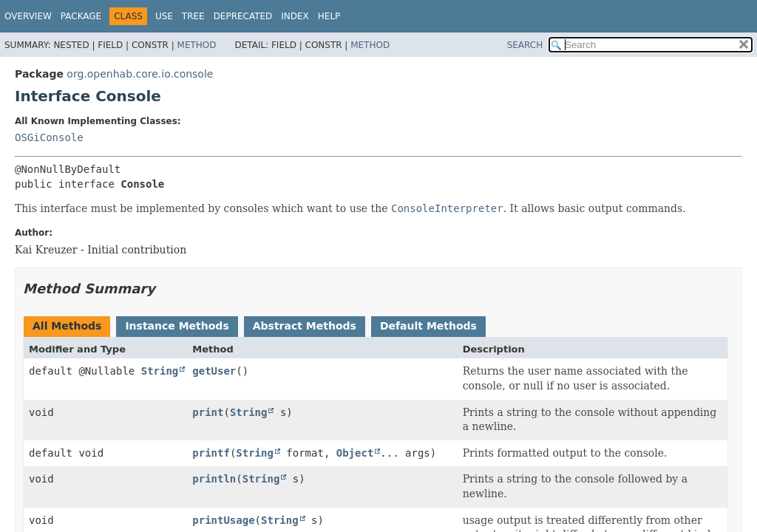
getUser (214, 371)
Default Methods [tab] (428, 326)
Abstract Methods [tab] (305, 326)
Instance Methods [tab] (177, 326)
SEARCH (525, 45)
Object (355, 453)
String (160, 371)
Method (197, 45)
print (208, 412)
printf (211, 453)
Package (81, 16)
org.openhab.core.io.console (140, 74)
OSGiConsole (49, 137)
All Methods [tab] (67, 326)
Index (295, 16)
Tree (193, 16)
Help (329, 16)
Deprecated (243, 16)
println (214, 479)
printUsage (223, 520)
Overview (28, 16)
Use (164, 16)
